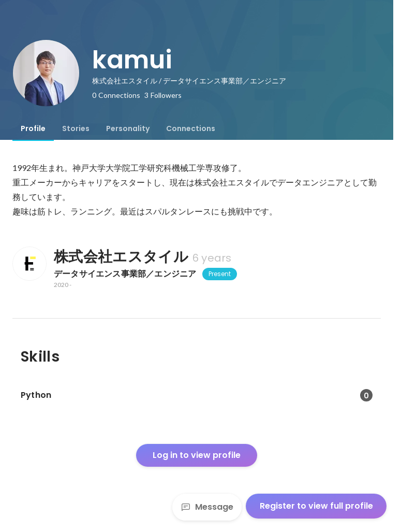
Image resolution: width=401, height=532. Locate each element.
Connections (191, 128)
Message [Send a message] (207, 507)
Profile (33, 128)
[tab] (33, 128)
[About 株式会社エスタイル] (29, 264)
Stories (76, 128)
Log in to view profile (197, 455)
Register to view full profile (316, 506)
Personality (128, 128)
